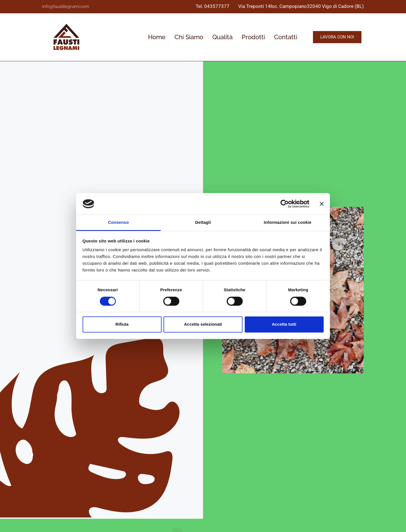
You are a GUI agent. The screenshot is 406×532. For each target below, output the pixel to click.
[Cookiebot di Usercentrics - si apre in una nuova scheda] (285, 204)
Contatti (286, 37)
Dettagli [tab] (203, 223)
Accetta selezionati (203, 324)
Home (157, 37)
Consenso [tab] (118, 223)
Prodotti (253, 37)
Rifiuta (122, 324)
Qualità (222, 37)
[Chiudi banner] (322, 204)
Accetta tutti (284, 324)
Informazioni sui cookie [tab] (288, 223)
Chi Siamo (189, 37)
